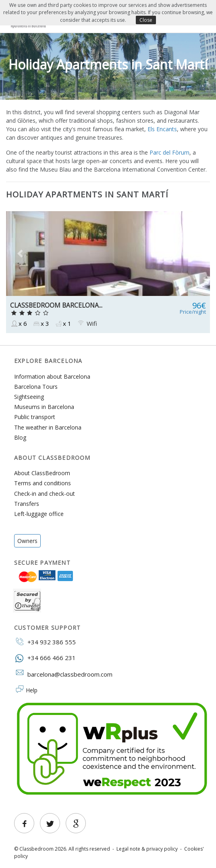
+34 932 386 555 (45, 642)
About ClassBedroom (42, 473)
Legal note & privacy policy (147, 849)
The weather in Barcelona (48, 427)
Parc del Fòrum (169, 152)
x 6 (19, 324)
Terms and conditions (43, 483)
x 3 (41, 324)
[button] (21, 254)
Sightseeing (29, 397)
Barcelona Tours (36, 387)
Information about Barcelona (52, 376)
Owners (27, 541)
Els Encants (162, 129)
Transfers (27, 504)
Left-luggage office (39, 514)
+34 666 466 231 (45, 657)
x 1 (63, 324)
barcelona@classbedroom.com (63, 674)
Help (32, 690)
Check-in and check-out (45, 494)
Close (146, 20)
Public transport (35, 417)
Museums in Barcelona (44, 407)
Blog (20, 437)
